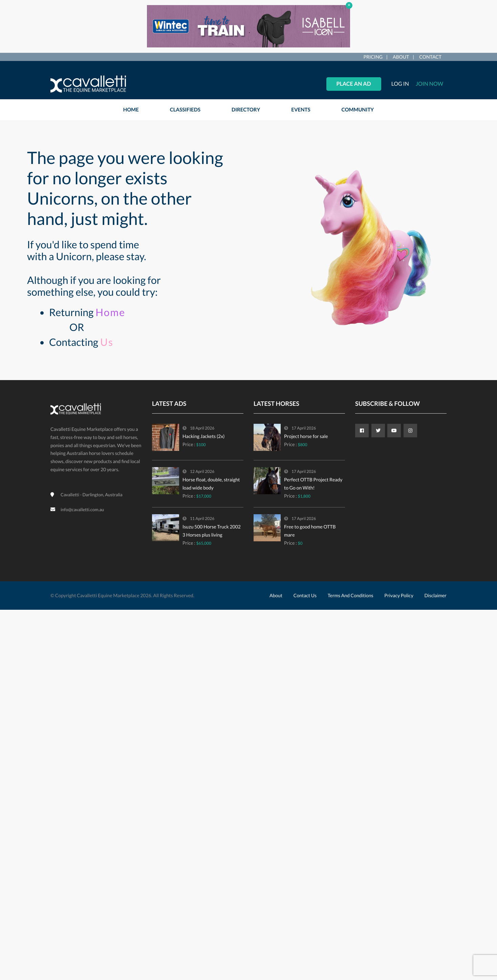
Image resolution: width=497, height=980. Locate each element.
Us (107, 342)
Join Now (429, 84)
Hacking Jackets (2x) (203, 436)
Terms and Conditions (351, 595)
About (401, 57)
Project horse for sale (306, 436)
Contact (430, 57)
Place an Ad (354, 84)
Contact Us (305, 595)
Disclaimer (436, 595)
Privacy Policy (399, 595)
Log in (400, 84)
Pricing (373, 57)
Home (110, 312)
